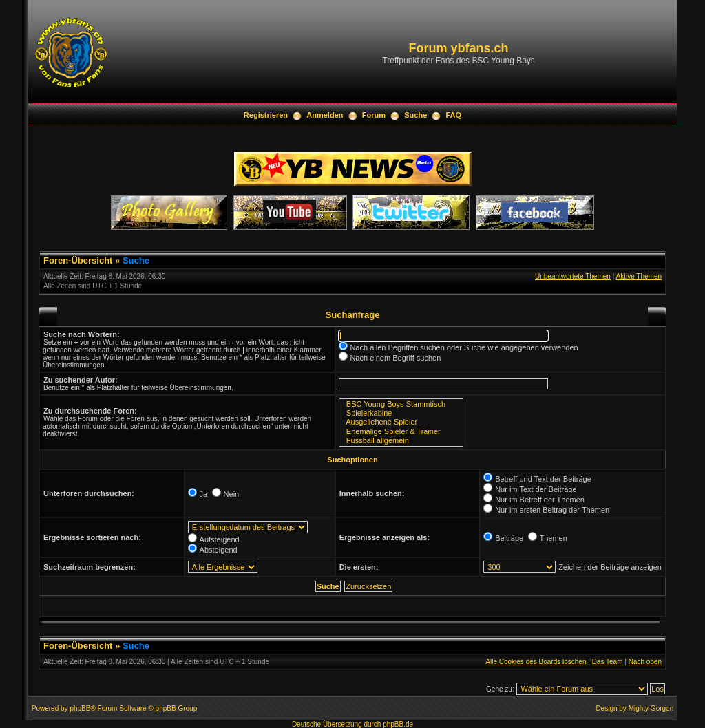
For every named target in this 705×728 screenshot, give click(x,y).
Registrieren (266, 115)
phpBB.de (398, 724)
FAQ (454, 115)
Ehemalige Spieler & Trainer (401, 432)
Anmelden (325, 115)
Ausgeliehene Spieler (401, 422)
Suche (415, 115)
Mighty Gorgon (651, 708)
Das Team (608, 662)
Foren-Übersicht (78, 260)
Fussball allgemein (401, 441)
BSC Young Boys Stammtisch (401, 404)
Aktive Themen (639, 276)
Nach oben (645, 662)
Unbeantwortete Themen (573, 276)
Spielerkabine (401, 413)
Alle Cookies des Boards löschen (536, 662)
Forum (374, 115)
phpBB (80, 708)
